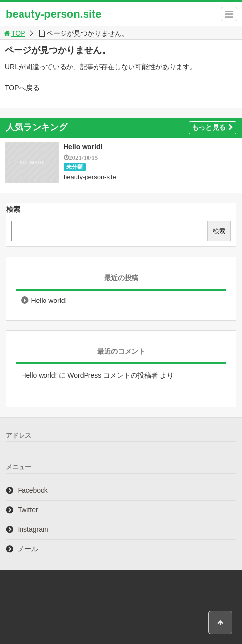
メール (28, 549)
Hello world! (83, 147)
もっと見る (212, 127)
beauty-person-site (90, 177)
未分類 (75, 167)
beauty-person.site (54, 14)
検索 (13, 209)
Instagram (33, 529)
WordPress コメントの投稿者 (113, 375)
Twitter (28, 510)
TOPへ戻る (22, 88)
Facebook (33, 490)
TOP (14, 33)
